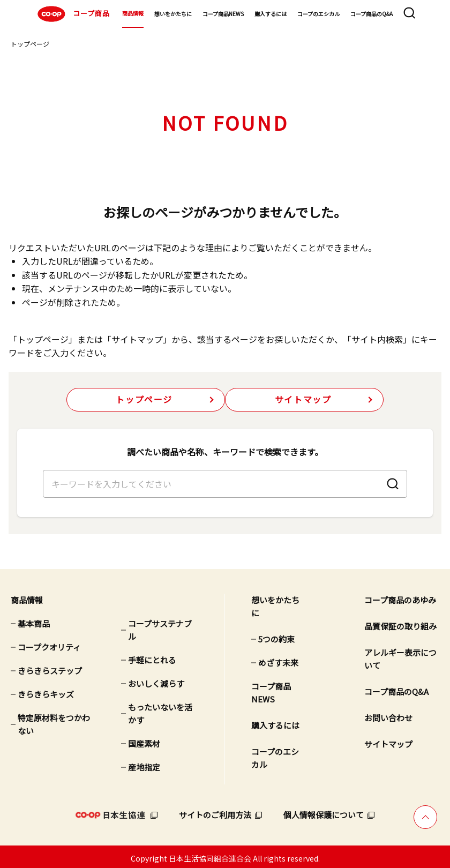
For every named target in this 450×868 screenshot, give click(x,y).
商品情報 (133, 13)
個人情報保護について (324, 811)
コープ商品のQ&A (372, 14)
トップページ (30, 44)
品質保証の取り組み (400, 622)
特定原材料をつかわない (54, 720)
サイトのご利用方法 (215, 811)
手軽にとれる (152, 656)
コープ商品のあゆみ (400, 596)
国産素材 (144, 740)
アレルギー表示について (400, 655)
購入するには (271, 14)
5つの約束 (276, 635)
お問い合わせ (388, 714)
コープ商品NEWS (223, 14)
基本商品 (34, 620)
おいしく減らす (156, 680)
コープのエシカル (318, 14)
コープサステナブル (160, 626)
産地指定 (144, 763)
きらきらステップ (50, 667)
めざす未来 (278, 659)
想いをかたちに (173, 14)
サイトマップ (303, 400)
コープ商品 (73, 14)
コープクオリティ (49, 643)
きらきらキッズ (46, 690)
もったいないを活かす (160, 710)
